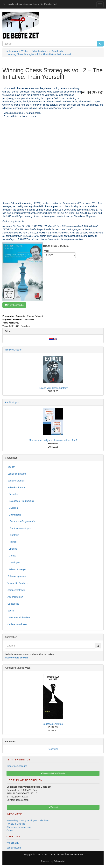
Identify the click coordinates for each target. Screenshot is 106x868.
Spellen (11, 611)
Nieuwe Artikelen (14, 350)
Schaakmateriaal (16, 481)
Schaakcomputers (17, 474)
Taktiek (12, 542)
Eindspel (12, 549)
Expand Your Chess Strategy (53, 388)
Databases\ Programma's (21, 501)
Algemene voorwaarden (19, 827)
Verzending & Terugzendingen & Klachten (28, 821)
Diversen (13, 508)
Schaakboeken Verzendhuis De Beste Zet (30, 4)
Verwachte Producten (18, 583)
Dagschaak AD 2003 (53, 724)
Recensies (53, 749)
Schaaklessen (14, 848)
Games (12, 556)
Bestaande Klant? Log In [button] (53, 773)
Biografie (13, 494)
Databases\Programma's (21, 521)
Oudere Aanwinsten (17, 624)
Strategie (13, 535)
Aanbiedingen (12, 402)
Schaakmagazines (17, 576)
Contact (10, 830)
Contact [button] (53, 807)
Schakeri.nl (59, 861)
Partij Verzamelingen (19, 528)
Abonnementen (15, 597)
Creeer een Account (17, 766)
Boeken (11, 467)
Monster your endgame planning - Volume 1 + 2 (53, 440)
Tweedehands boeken (19, 618)
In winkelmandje (14, 305)
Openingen (14, 563)
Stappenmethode (16, 590)
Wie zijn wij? (13, 843)
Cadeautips (13, 604)
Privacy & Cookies (16, 824)
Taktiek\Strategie (17, 569)
